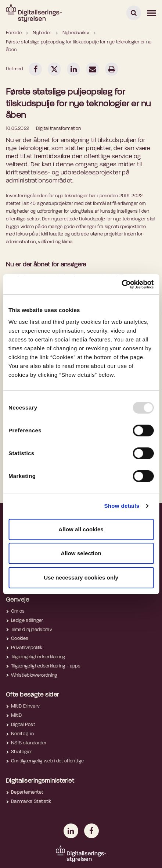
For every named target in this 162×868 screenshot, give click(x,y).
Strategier (21, 752)
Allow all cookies (81, 529)
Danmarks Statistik (31, 802)
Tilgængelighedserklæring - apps (46, 666)
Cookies (20, 639)
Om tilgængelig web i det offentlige (47, 761)
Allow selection (81, 553)
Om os (18, 611)
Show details (122, 506)
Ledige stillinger (27, 621)
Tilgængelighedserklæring (38, 657)
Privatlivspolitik (27, 648)
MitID (17, 715)
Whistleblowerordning (34, 675)
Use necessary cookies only (81, 578)
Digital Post (23, 725)
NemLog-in (22, 734)
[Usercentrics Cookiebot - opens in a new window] (121, 284)
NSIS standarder (29, 743)
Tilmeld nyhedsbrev (32, 630)
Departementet (27, 792)
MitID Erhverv (25, 706)
